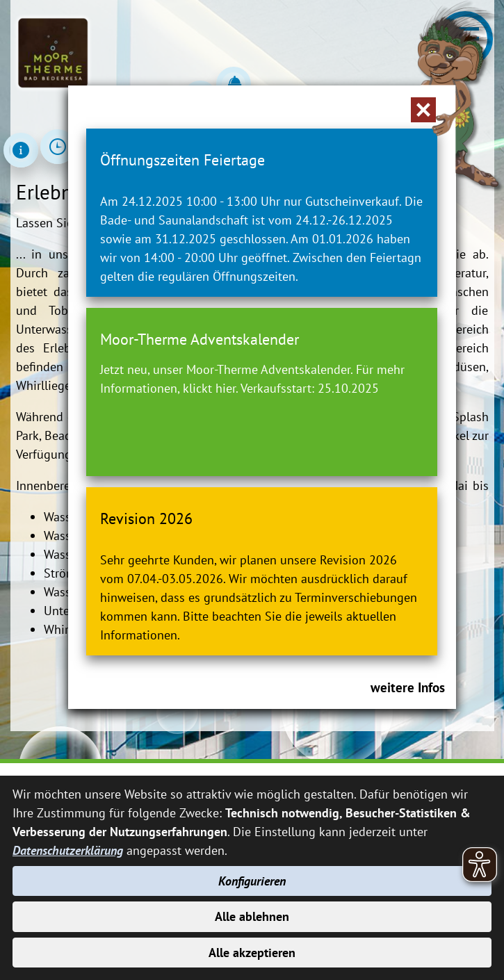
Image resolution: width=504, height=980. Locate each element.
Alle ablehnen (252, 916)
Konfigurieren (252, 881)
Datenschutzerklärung (68, 850)
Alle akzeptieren (252, 953)
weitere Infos (408, 687)
